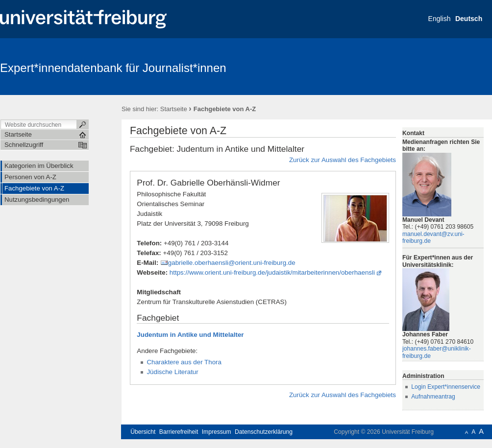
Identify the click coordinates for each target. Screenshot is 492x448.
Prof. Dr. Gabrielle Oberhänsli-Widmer (208, 183)
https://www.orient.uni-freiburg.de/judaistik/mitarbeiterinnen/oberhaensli (272, 272)
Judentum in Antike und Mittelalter (190, 335)
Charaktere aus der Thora (184, 362)
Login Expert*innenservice (446, 387)
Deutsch (469, 19)
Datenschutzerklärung (264, 432)
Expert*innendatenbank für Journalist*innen (113, 68)
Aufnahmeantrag (433, 397)
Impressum (217, 432)
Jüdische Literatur (172, 372)
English (440, 19)
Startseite (174, 109)
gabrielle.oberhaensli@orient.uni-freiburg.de (232, 263)
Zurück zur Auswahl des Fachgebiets (343, 160)
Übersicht (143, 432)
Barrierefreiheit (179, 432)
